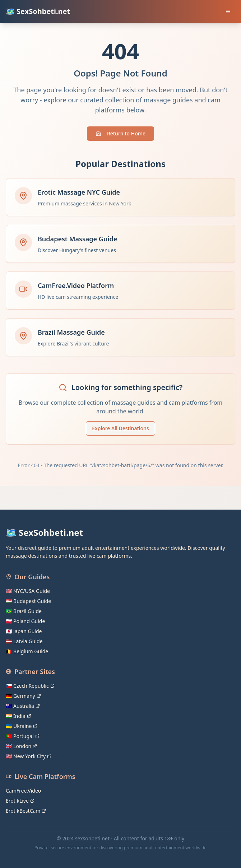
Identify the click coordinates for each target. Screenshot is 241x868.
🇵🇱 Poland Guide (25, 621)
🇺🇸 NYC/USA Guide (28, 591)
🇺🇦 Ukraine (22, 726)
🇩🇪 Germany (23, 696)
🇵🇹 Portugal (23, 736)
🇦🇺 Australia (23, 706)
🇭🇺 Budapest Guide (28, 601)
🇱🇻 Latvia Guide (24, 641)
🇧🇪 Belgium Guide (27, 651)
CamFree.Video (23, 791)
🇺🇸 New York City (29, 756)
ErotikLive (20, 801)
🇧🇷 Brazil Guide (24, 611)
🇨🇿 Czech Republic (30, 686)
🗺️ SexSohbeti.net (38, 11)
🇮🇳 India (18, 716)
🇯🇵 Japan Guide (24, 631)
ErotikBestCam (26, 811)
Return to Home (120, 133)
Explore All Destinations (120, 428)
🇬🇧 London (21, 746)
